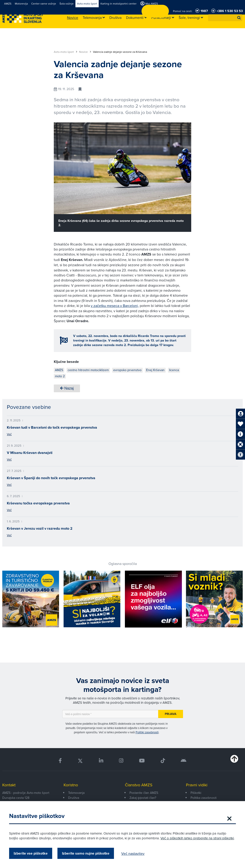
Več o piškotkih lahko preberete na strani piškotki (197, 838)
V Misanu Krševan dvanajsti (30, 453)
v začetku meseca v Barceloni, (115, 306)
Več (9, 434)
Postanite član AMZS (144, 793)
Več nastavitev (133, 853)
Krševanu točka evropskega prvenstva (38, 503)
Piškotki (196, 793)
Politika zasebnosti (204, 798)
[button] (239, 18)
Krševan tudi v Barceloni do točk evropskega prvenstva (52, 427)
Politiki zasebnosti (147, 732)
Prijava (171, 714)
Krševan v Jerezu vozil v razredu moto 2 (40, 528)
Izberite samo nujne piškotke (86, 853)
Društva (74, 798)
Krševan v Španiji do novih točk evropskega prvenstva (51, 478)
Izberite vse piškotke (31, 853)
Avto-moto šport (66, 52)
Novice (85, 52)
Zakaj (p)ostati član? (143, 798)
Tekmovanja (76, 793)
